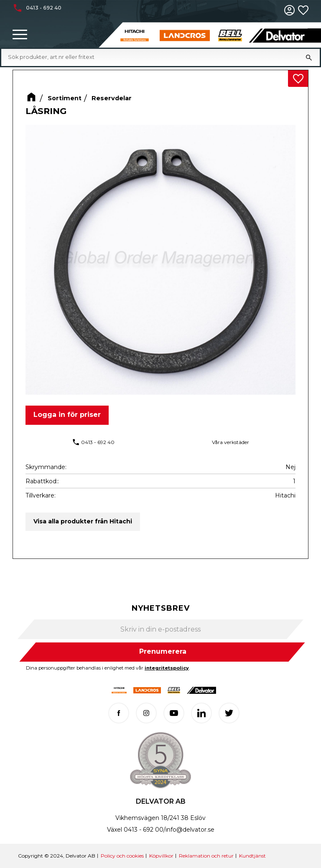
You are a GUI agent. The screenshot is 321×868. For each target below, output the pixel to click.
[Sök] (309, 57)
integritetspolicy (167, 668)
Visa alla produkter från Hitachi (83, 521)
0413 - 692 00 (144, 830)
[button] (20, 35)
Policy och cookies (122, 856)
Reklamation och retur (206, 856)
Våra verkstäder (231, 442)
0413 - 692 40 (98, 442)
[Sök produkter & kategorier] (153, 57)
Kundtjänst (252, 856)
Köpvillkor (161, 856)
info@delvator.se (190, 830)
